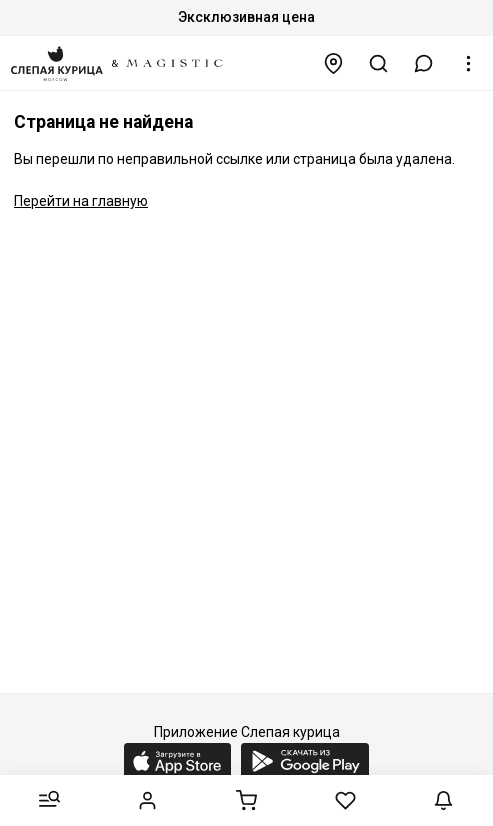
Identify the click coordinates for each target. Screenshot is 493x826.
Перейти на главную (81, 201)
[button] (424, 63)
